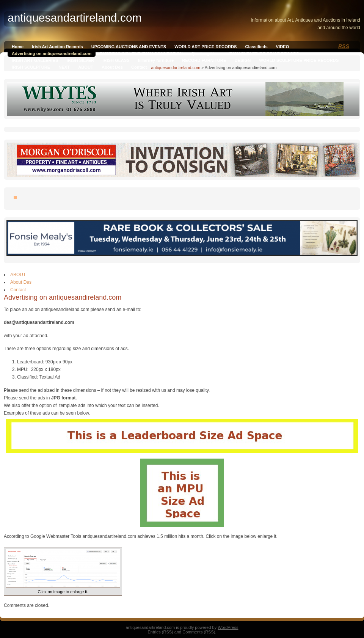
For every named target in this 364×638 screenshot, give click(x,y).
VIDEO (283, 47)
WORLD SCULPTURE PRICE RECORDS (299, 60)
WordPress (228, 627)
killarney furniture (156, 60)
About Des (112, 67)
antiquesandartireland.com (176, 68)
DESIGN (242, 60)
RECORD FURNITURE (204, 60)
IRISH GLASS (116, 60)
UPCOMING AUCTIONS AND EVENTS (129, 47)
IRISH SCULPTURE (31, 67)
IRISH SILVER (81, 60)
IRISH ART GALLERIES (35, 60)
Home (18, 47)
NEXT (64, 67)
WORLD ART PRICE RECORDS (206, 47)
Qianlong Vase (206, 53)
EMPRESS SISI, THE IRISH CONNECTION (141, 53)
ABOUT (86, 67)
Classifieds (257, 47)
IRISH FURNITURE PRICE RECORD (264, 53)
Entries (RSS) (161, 632)
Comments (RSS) (199, 632)
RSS (344, 46)
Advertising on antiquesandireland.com (52, 53)
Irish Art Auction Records (57, 47)
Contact (139, 67)
